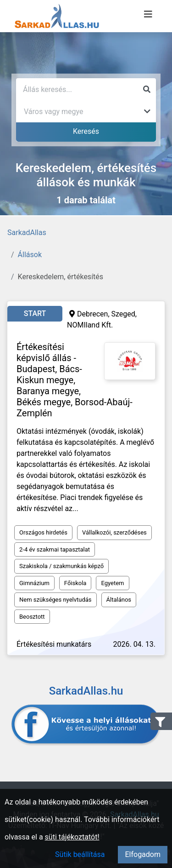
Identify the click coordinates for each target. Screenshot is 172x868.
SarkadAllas (27, 233)
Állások (30, 255)
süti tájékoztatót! (72, 837)
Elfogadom (143, 854)
